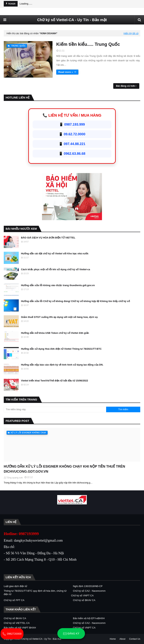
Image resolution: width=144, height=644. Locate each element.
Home (113, 639)
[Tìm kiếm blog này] (55, 409)
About (122, 639)
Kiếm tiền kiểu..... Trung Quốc (88, 44)
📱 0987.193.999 (72, 124)
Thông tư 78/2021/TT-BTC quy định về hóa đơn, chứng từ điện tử (35, 593)
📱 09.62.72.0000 (72, 134)
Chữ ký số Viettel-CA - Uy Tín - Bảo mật (72, 20)
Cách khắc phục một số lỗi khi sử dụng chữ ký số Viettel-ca (55, 269)
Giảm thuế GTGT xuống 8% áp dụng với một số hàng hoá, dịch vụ (59, 317)
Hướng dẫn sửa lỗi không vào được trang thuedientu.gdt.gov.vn (58, 285)
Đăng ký (71, 634)
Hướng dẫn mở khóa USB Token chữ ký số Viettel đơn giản (55, 333)
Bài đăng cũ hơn (126, 86)
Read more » (66, 72)
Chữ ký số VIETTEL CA (17, 623)
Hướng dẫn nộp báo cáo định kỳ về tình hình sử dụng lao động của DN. (62, 365)
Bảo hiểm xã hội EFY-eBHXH (89, 618)
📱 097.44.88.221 (72, 144)
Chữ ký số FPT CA (14, 600)
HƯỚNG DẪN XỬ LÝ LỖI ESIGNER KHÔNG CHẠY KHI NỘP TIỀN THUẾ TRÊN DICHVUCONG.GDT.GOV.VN (64, 469)
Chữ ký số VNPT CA (82, 596)
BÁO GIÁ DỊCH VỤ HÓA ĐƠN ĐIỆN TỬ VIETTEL (48, 238)
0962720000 (12, 634)
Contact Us (135, 639)
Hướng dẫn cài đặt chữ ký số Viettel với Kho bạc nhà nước (55, 254)
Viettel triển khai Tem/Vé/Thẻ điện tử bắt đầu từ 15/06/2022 (54, 381)
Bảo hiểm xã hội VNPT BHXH (20, 628)
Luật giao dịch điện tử (15, 586)
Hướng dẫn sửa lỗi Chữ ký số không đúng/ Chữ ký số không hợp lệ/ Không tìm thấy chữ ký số (75, 301)
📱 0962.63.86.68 (72, 154)
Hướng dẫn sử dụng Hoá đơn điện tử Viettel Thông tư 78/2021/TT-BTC (61, 349)
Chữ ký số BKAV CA (84, 600)
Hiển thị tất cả (131, 33)
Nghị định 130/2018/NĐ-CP (88, 586)
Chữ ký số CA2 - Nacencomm (89, 591)
